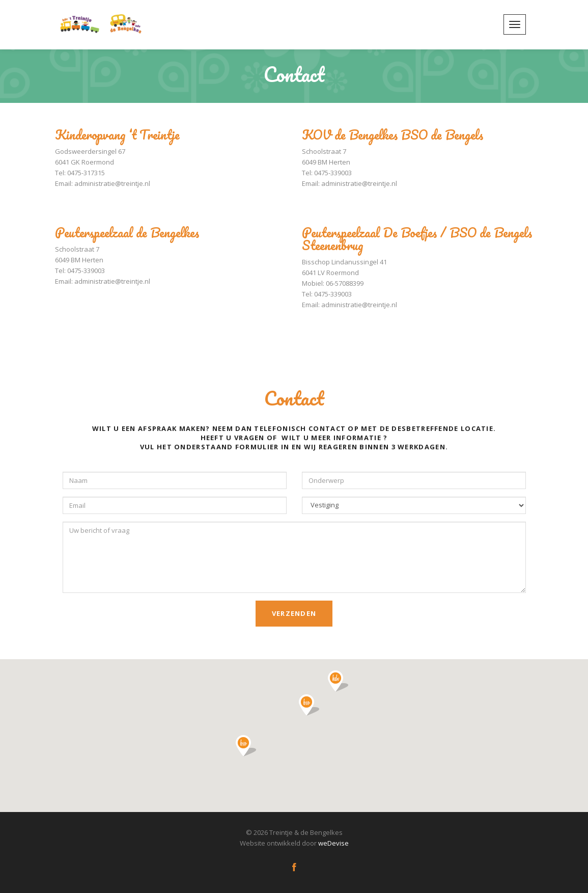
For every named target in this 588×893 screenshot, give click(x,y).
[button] (338, 681)
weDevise (333, 843)
